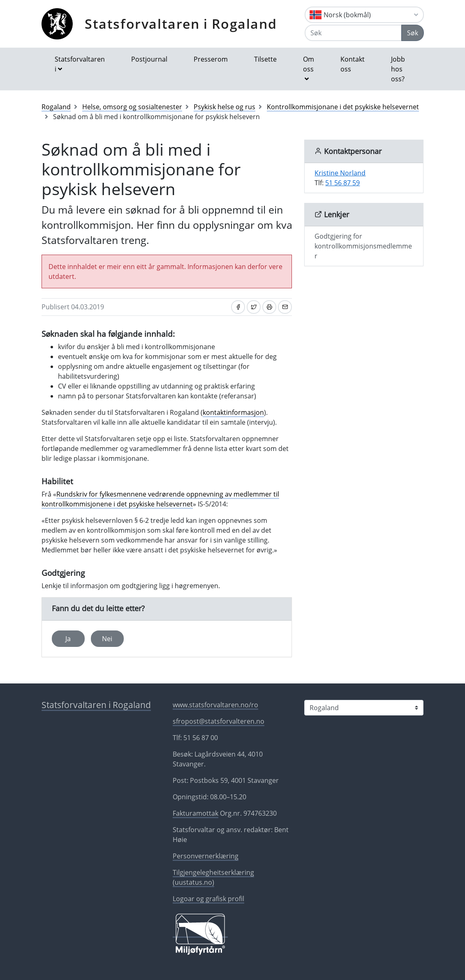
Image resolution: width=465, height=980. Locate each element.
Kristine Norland (340, 173)
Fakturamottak (195, 813)
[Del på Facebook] (238, 307)
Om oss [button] (309, 64)
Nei (107, 639)
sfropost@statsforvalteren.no (219, 721)
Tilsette (265, 59)
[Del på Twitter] (254, 307)
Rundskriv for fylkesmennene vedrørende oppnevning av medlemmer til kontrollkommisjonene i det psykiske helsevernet (160, 499)
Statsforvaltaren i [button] (80, 64)
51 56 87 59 (342, 183)
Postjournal (149, 59)
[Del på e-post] (285, 307)
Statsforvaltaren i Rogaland (181, 24)
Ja (68, 639)
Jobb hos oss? (398, 69)
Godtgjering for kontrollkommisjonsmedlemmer (363, 246)
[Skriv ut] (269, 307)
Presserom (211, 59)
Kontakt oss (353, 64)
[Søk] (353, 33)
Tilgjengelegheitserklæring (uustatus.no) (213, 877)
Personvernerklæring (206, 856)
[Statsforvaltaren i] (364, 708)
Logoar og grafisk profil (208, 899)
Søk (413, 33)
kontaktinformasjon (233, 412)
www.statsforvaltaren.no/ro (215, 705)
